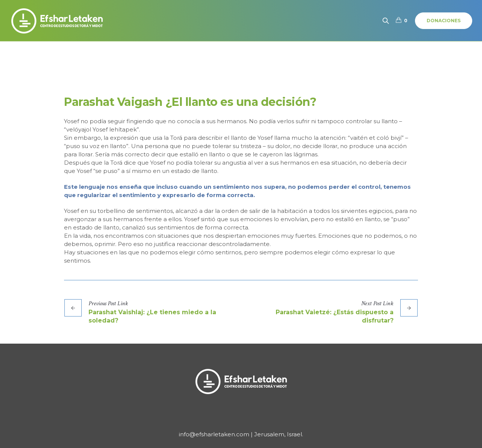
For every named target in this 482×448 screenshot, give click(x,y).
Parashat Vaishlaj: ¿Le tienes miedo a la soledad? (152, 316)
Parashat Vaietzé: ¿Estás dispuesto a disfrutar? (335, 316)
